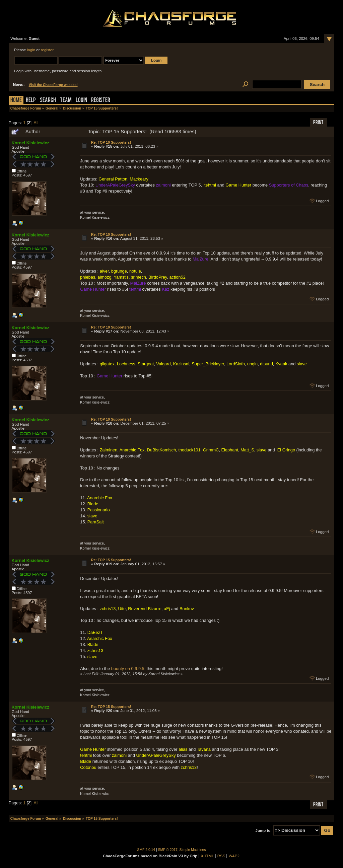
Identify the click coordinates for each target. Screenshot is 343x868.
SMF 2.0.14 (146, 850)
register (47, 50)
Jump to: (264, 830)
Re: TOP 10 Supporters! (111, 142)
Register (101, 101)
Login (81, 101)
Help (31, 101)
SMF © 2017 (168, 850)
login (31, 50)
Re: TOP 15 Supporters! (111, 560)
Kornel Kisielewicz (30, 143)
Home (16, 101)
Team (66, 101)
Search (48, 101)
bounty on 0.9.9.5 (128, 669)
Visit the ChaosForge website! (53, 85)
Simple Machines (193, 850)
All (36, 123)
